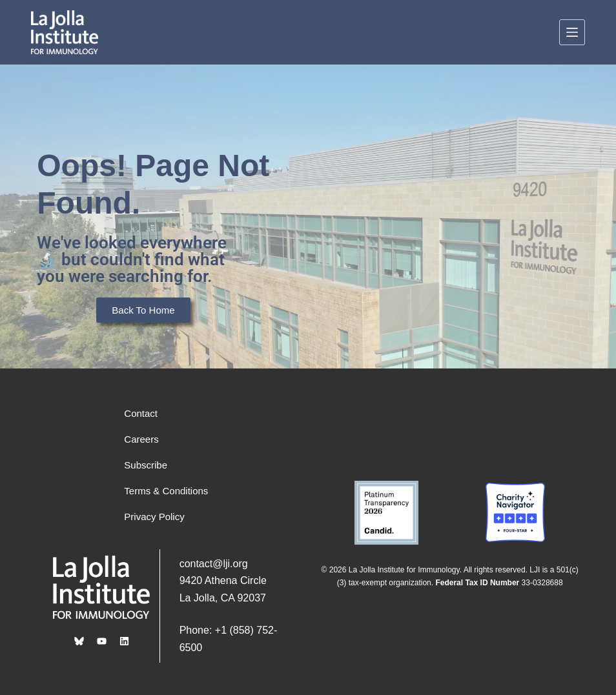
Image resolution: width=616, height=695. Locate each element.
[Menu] (572, 32)
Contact (141, 413)
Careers (141, 439)
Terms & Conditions (166, 491)
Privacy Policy (154, 517)
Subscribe (146, 465)
